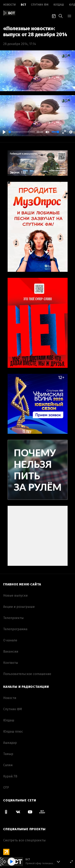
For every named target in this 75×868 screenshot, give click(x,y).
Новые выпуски (15, 595)
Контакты (11, 663)
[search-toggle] (61, 16)
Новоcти (9, 5)
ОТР (6, 787)
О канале (10, 640)
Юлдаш (59, 5)
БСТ (23, 5)
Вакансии (11, 651)
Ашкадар (10, 743)
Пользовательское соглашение (27, 674)
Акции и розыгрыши (19, 607)
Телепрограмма (15, 629)
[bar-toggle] (69, 16)
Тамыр (8, 754)
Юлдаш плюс (13, 731)
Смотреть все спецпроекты (24, 840)
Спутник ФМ (40, 5)
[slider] (22, 132)
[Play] (4, 132)
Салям (8, 765)
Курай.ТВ (10, 776)
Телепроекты (13, 618)
